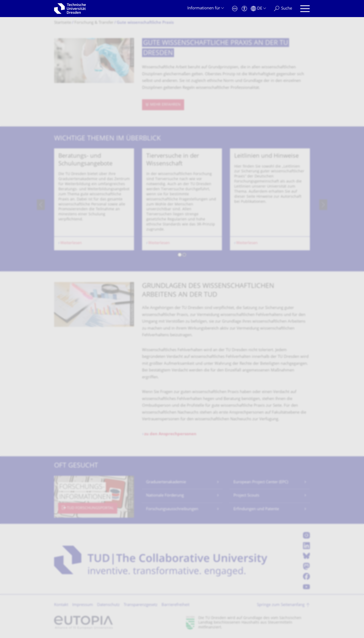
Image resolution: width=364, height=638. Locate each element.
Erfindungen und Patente (256, 509)
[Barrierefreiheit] (244, 9)
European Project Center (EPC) (261, 482)
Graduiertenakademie (166, 482)
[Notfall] (235, 9)
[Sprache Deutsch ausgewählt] (258, 9)
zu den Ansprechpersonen (170, 434)
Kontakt (61, 605)
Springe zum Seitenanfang (281, 605)
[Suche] (283, 9)
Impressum (83, 605)
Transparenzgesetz (141, 605)
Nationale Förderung (165, 496)
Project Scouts (246, 496)
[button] (180, 256)
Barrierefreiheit (175, 605)
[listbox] (182, 205)
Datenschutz (108, 605)
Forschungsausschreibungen (172, 509)
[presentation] (41, 205)
